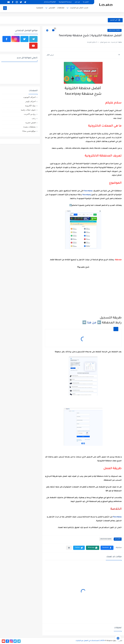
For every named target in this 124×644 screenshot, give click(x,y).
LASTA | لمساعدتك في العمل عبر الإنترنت (90, 641)
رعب (34, 118)
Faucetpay (117, 517)
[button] (107, 548)
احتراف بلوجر (31, 101)
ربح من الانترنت (30, 114)
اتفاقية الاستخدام (50, 2)
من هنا (92, 323)
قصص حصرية (31, 123)
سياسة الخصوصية (65, 2)
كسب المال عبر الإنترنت (79, 8)
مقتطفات (61, 8)
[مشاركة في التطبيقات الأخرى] (69, 548)
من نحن (77, 2)
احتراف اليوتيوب (29, 97)
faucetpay (88, 191)
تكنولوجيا (40, 8)
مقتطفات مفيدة (29, 127)
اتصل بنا (86, 2)
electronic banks (114, 30)
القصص (52, 8)
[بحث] (5, 8)
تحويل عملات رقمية (28, 110)
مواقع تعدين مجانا (29, 131)
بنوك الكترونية (30, 106)
